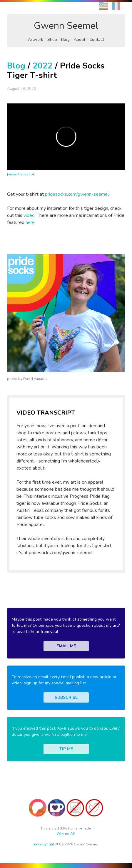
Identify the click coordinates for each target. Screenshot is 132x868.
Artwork (36, 40)
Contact (97, 40)
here (30, 222)
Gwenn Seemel (66, 26)
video (29, 215)
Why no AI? (66, 834)
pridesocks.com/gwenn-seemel (77, 194)
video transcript (21, 174)
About (80, 40)
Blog (65, 40)
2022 (43, 66)
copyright (44, 844)
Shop (52, 40)
